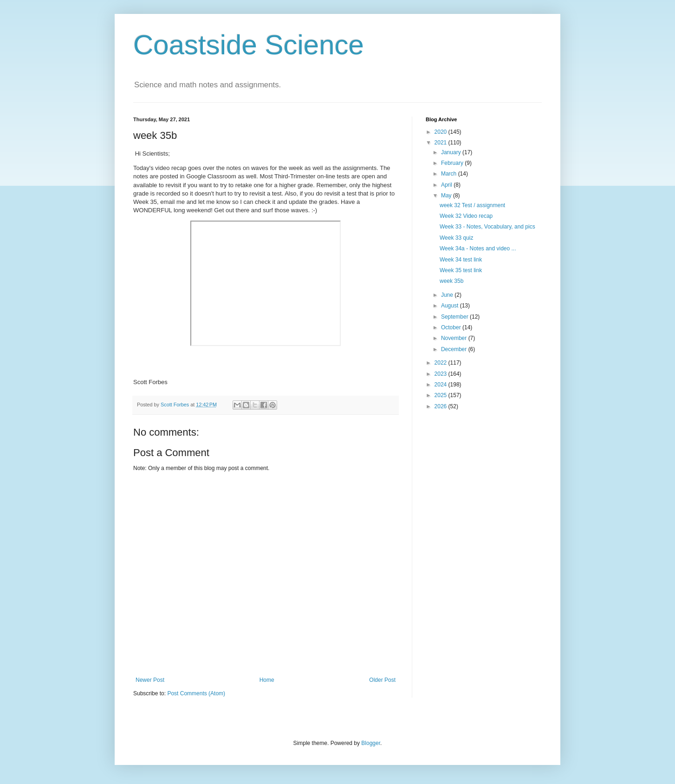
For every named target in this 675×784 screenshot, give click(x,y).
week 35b (451, 281)
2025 (441, 395)
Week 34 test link (461, 260)
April (447, 185)
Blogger (371, 743)
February (453, 163)
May (447, 196)
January (452, 152)
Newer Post (150, 680)
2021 (441, 143)
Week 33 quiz (457, 238)
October (452, 327)
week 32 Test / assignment (472, 205)
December (455, 349)
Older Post (382, 680)
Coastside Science (249, 45)
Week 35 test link (461, 270)
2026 (441, 406)
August (451, 306)
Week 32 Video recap (466, 216)
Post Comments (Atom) (196, 693)
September (455, 317)
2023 (441, 374)
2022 (441, 363)
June (448, 295)
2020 (441, 132)
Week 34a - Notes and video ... (478, 248)
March (450, 174)
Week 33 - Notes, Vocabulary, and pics (487, 227)
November (455, 338)
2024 (441, 385)
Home (267, 680)
